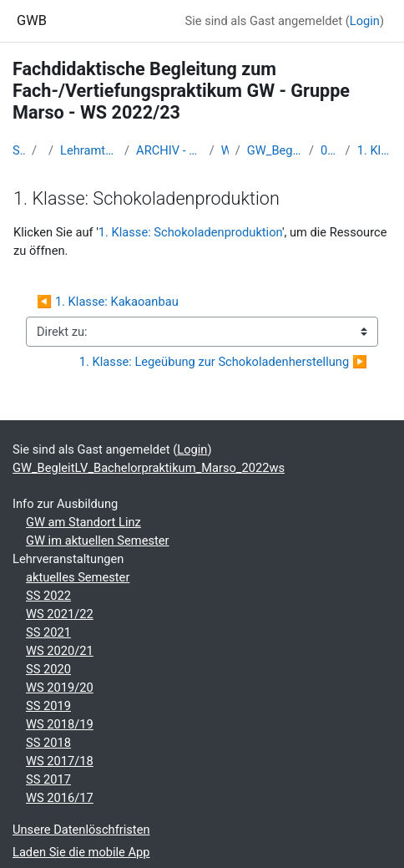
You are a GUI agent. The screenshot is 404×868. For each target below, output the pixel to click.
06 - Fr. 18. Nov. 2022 (330, 150)
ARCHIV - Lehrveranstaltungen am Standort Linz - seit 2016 (169, 150)
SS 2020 (48, 669)
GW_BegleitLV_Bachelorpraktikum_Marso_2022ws (275, 150)
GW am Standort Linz (83, 522)
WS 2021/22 (60, 614)
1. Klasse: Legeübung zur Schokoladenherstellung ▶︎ (223, 362)
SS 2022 (48, 596)
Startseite (19, 150)
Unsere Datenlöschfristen (81, 830)
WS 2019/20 (60, 688)
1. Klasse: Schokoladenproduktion (374, 150)
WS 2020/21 (60, 651)
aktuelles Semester (78, 577)
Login (365, 21)
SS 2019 (48, 706)
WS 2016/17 (60, 798)
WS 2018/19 (60, 724)
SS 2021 (48, 632)
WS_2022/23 (225, 150)
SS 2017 (48, 779)
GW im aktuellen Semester (98, 541)
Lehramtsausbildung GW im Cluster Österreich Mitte (89, 150)
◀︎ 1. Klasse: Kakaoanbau (108, 302)
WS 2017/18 (60, 761)
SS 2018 (48, 743)
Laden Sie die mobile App (81, 852)
